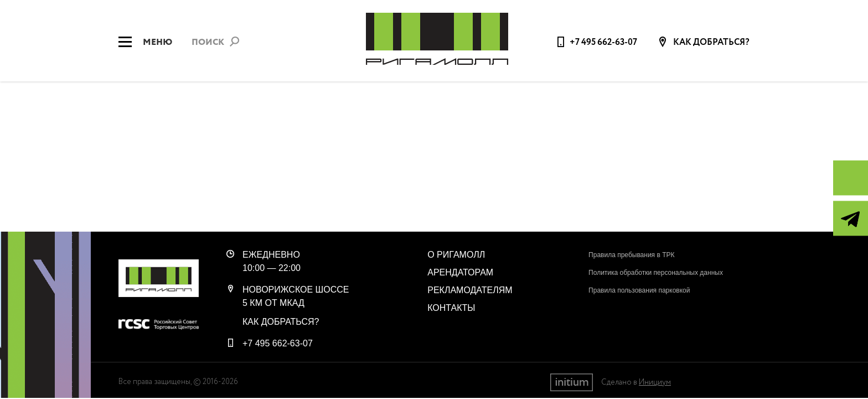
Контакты (451, 308)
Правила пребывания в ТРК (631, 255)
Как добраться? (711, 43)
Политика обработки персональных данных (656, 273)
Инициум (655, 382)
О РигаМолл (456, 255)
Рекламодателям (470, 290)
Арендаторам (460, 272)
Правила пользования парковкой (639, 290)
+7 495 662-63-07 (603, 42)
